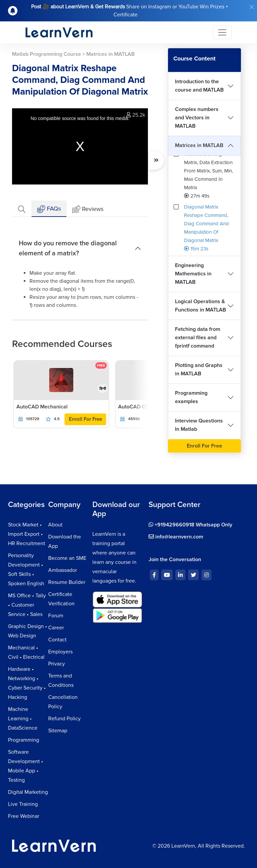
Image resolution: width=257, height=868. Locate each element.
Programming (24, 740)
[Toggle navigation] (222, 32)
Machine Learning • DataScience (23, 719)
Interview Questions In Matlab (199, 425)
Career (56, 628)
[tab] (22, 209)
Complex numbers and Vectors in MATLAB (197, 118)
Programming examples (191, 397)
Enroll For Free (85, 419)
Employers (60, 652)
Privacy (57, 664)
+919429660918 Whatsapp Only (190, 525)
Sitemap (58, 731)
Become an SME (67, 558)
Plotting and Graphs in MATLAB (199, 369)
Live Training (23, 804)
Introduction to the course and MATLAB (199, 86)
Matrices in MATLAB (199, 145)
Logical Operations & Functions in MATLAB (200, 306)
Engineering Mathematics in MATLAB (193, 274)
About (55, 525)
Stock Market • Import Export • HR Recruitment (27, 534)
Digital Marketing (28, 792)
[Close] (252, 7)
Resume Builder (67, 582)
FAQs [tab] (49, 209)
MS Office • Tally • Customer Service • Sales (27, 605)
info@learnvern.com (176, 537)
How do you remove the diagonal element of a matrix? (68, 248)
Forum (56, 616)
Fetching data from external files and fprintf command (198, 338)
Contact (57, 640)
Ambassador (63, 570)
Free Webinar (24, 816)
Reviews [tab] (88, 209)
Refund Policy (64, 719)
